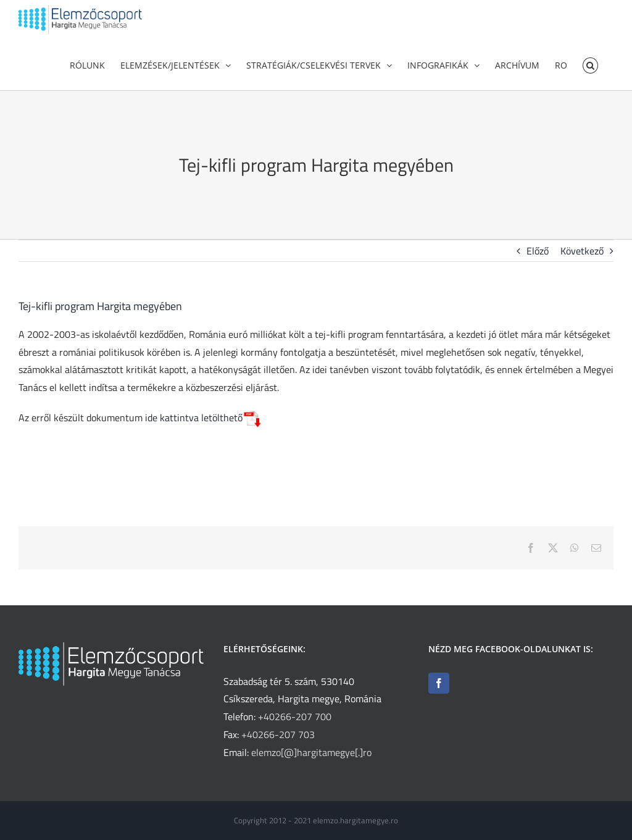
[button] (590, 64)
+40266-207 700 (295, 716)
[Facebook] (439, 683)
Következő (582, 269)
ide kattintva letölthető (202, 436)
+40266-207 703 (278, 734)
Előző (538, 269)
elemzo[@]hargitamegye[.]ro (311, 752)
